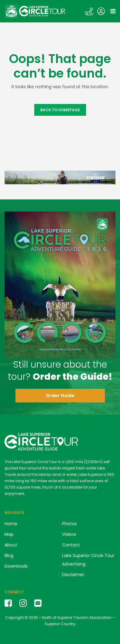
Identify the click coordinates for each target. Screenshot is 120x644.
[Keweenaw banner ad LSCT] (60, 177)
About (11, 545)
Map (9, 534)
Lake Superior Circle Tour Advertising (88, 560)
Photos (69, 524)
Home (11, 524)
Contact (71, 545)
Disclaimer (73, 575)
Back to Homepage (60, 110)
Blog (9, 556)
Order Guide (60, 395)
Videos (69, 534)
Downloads (16, 566)
